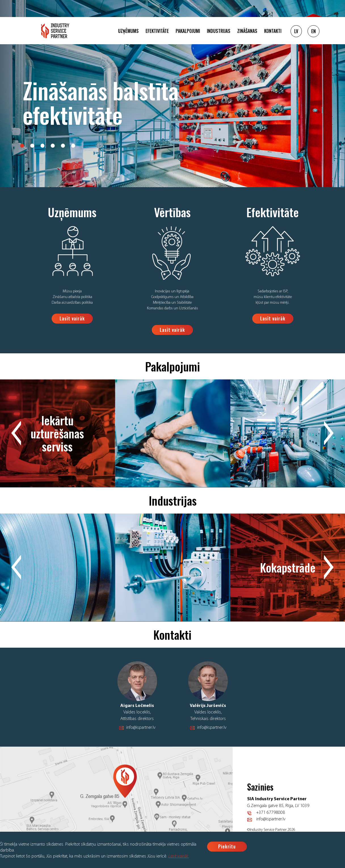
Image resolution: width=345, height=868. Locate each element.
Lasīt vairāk (179, 856)
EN (314, 31)
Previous (16, 433)
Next (329, 433)
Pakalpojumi (188, 31)
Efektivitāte (157, 31)
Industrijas (219, 31)
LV (296, 31)
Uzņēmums (128, 31)
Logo (55, 31)
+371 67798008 (271, 813)
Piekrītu (227, 846)
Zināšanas (247, 31)
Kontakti (273, 31)
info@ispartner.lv (141, 728)
